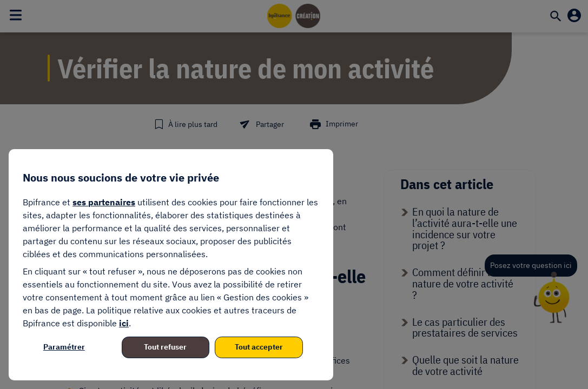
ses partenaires (104, 202)
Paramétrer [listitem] (64, 347)
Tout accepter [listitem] (259, 347)
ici (124, 323)
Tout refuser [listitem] (165, 347)
